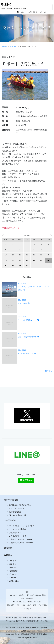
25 (41, 260)
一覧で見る (47, 371)
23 (27, 260)
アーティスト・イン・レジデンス (22, 526)
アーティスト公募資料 (18, 529)
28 (13, 266)
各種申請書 (13, 571)
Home (4, 46)
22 (20, 260)
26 (48, 260)
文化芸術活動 (10, 520)
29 (20, 266)
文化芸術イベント (16, 533)
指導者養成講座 (15, 512)
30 (27, 266)
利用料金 (13, 567)
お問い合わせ (32, 12)
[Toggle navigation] (50, 7)
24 (34, 260)
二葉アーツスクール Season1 (21, 539)
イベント (13, 46)
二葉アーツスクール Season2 (21, 543)
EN (45, 12)
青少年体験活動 (11, 500)
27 (6, 266)
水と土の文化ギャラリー (19, 536)
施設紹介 (13, 564)
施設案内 (8, 548)
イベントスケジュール (18, 508)
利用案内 (8, 555)
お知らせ (13, 578)
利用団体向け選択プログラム (20, 505)
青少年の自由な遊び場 (18, 515)
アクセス (21, 12)
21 (13, 260)
